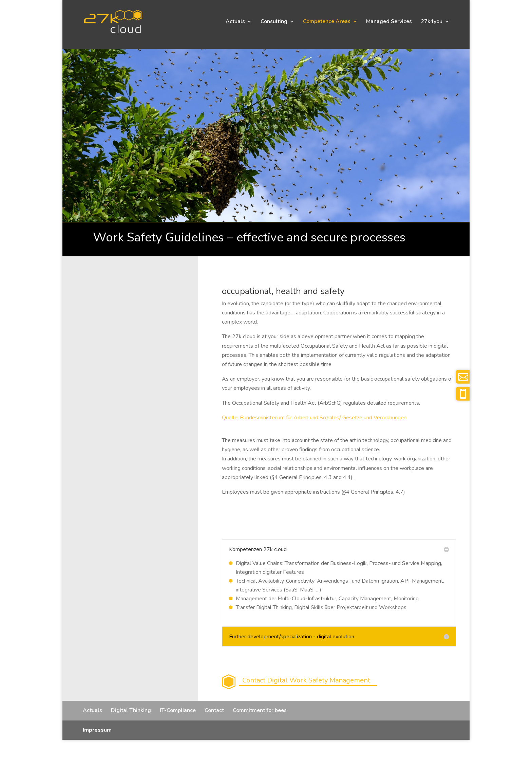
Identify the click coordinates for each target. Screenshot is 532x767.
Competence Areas (327, 22)
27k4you (432, 22)
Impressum (97, 730)
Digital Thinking (131, 710)
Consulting (274, 22)
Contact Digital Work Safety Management (306, 680)
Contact (214, 710)
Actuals (235, 22)
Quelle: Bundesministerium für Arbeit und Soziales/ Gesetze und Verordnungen (314, 418)
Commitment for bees (260, 710)
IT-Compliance (178, 710)
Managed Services (389, 22)
